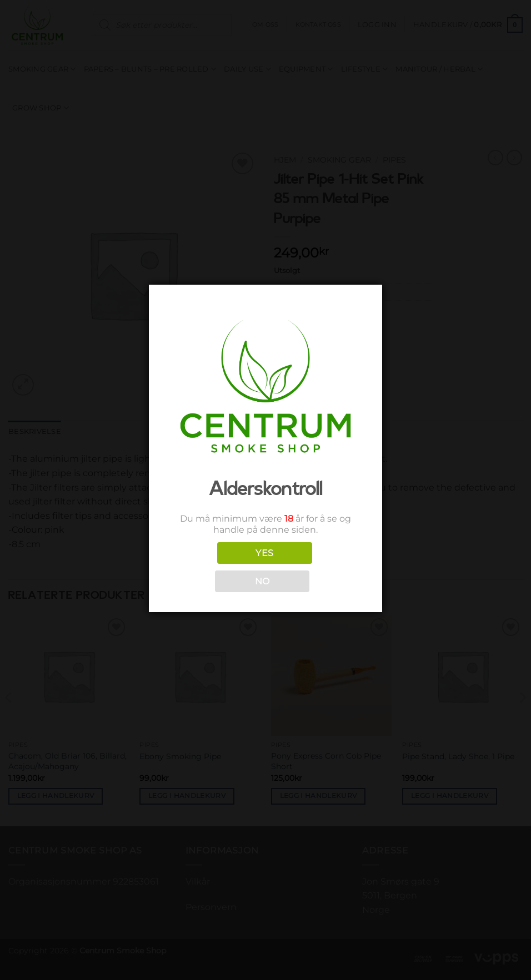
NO (262, 581)
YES (264, 553)
